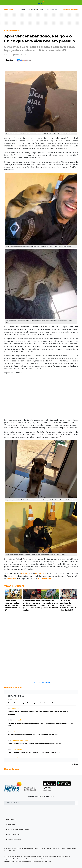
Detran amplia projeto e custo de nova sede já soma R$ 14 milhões (34, 752)
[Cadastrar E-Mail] (40, 803)
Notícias (74, 764)
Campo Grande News (41, 683)
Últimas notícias (70, 10)
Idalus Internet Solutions (42, 861)
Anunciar (11, 824)
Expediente (11, 819)
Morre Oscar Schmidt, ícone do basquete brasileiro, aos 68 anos (33, 735)
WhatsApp (12, 579)
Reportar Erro (14, 840)
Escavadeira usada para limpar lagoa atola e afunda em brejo (32, 703)
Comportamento (12, 31)
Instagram (40, 574)
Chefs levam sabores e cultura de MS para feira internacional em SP (34, 744)
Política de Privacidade (17, 830)
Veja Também (14, 586)
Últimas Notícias (13, 688)
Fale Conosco (13, 835)
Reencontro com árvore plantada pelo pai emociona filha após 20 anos (51, 10)
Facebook (26, 574)
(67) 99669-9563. (45, 579)
